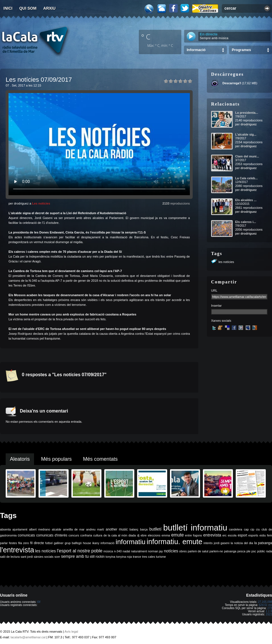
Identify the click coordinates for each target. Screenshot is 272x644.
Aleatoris (20, 459)
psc (254, 551)
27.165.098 (265, 602)
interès (208, 543)
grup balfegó (73, 543)
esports (253, 535)
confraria (86, 535)
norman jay (155, 551)
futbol (49, 543)
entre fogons (194, 535)
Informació (196, 50)
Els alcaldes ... (246, 200)
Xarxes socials (221, 321)
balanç (134, 529)
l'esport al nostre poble (80, 551)
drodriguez (249, 124)
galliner (59, 543)
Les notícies (41, 203)
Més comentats (100, 459)
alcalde (57, 529)
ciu (258, 529)
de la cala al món (115, 535)
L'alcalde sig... (246, 134)
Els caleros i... (246, 222)
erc (225, 535)
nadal (126, 551)
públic (261, 551)
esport (242, 535)
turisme (161, 557)
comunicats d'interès (52, 535)
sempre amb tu (75, 556)
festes (13, 543)
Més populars (56, 459)
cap (246, 529)
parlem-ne (216, 551)
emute (177, 535)
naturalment (139, 551)
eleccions (154, 535)
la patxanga (263, 543)
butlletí (155, 529)
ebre (144, 535)
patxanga (230, 551)
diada (132, 535)
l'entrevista (17, 550)
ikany (96, 543)
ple (248, 551)
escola (232, 535)
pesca (241, 551)
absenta (5, 529)
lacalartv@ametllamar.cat (28, 637)
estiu (263, 535)
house (87, 543)
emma (166, 535)
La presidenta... (247, 113)
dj (138, 535)
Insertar (216, 306)
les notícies (226, 262)
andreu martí (95, 529)
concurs (74, 535)
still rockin (97, 557)
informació (108, 543)
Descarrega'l (232, 83)
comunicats (26, 535)
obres (183, 551)
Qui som (28, 8)
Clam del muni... (247, 156)
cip (252, 529)
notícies (171, 551)
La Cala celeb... (246, 178)
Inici (8, 8)
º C (146, 37)
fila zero (24, 543)
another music (117, 529)
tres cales (149, 557)
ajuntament (20, 529)
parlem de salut (198, 551)
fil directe (37, 543)
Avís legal (71, 632)
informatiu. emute (175, 542)
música (108, 551)
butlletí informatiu (195, 528)
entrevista (212, 535)
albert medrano (40, 529)
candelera (236, 529)
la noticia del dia (242, 543)
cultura (98, 535)
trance (137, 557)
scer (57, 557)
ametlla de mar (74, 529)
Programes (241, 50)
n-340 (118, 551)
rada (269, 551)
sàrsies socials (43, 557)
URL (214, 291)
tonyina (110, 557)
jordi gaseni (221, 543)
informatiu (130, 542)
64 (39, 602)
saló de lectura (10, 557)
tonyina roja (124, 557)
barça (144, 529)
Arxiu (50, 8)
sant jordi (27, 557)
